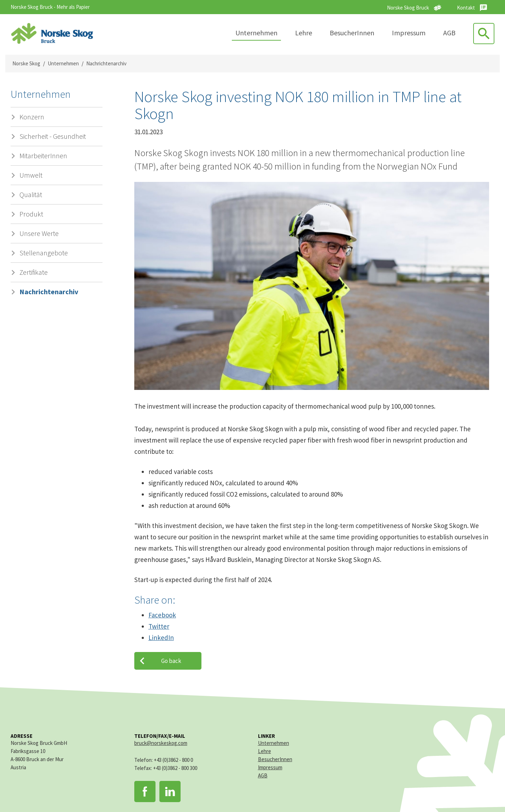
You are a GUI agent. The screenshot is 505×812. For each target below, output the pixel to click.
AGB (449, 33)
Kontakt (466, 8)
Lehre (304, 33)
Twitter (159, 626)
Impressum (409, 33)
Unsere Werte (39, 233)
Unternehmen (256, 33)
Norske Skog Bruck (408, 8)
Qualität (31, 194)
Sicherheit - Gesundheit (53, 136)
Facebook (162, 615)
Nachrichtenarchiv (106, 63)
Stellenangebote (44, 253)
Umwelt (31, 175)
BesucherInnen (352, 33)
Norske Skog (26, 63)
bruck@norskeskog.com (161, 743)
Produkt (31, 214)
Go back (171, 661)
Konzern (32, 117)
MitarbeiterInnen (43, 156)
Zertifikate (34, 272)
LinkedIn (161, 638)
